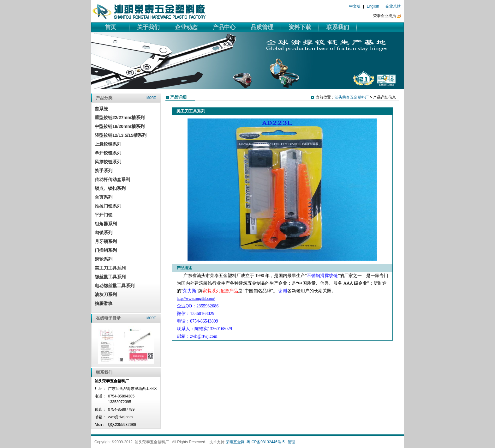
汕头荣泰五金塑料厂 (352, 97)
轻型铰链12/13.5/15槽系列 (121, 135)
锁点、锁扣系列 (110, 188)
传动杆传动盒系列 (112, 179)
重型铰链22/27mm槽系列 (120, 118)
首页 (110, 27)
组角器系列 (106, 224)
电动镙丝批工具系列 (115, 286)
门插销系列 (106, 250)
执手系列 (104, 171)
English (373, 6)
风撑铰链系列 (108, 162)
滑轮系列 (104, 259)
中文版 (355, 6)
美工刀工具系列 (110, 268)
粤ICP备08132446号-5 (265, 442)
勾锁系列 (104, 233)
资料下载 (300, 27)
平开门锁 (104, 215)
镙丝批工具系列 (110, 277)
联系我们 (338, 27)
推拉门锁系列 (108, 206)
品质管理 (262, 27)
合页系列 (104, 197)
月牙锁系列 (106, 241)
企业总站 (393, 6)
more (151, 98)
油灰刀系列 (106, 294)
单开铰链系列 (108, 153)
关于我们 (148, 27)
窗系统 (101, 109)
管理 (291, 442)
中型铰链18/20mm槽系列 (120, 126)
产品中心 (224, 27)
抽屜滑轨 (104, 303)
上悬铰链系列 (108, 144)
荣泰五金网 (235, 442)
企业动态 (186, 27)
